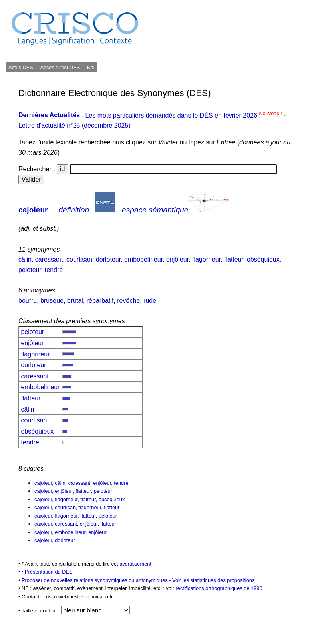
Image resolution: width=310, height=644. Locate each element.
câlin (25, 259)
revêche (128, 301)
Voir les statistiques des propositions (213, 580)
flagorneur (206, 259)
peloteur (30, 270)
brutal (75, 301)
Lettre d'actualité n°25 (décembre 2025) (75, 125)
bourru (28, 301)
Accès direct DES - (62, 67)
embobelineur (143, 259)
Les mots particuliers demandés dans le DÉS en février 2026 (184, 115)
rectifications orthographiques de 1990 (219, 588)
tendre (54, 270)
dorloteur (108, 259)
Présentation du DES (49, 572)
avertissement (135, 564)
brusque (52, 301)
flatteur (234, 259)
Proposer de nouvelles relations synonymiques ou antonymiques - (97, 580)
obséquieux (263, 259)
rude (150, 301)
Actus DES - (22, 67)
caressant (49, 259)
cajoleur (33, 210)
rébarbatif (100, 301)
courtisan (79, 259)
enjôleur (177, 259)
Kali (91, 67)
